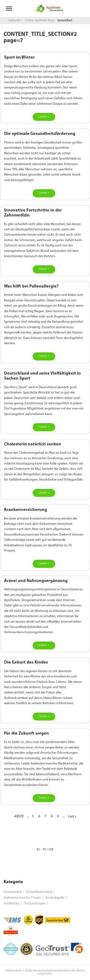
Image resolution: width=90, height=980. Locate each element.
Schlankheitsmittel (39, 892)
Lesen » (44, 117)
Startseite (14, 20)
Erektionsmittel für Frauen (22, 898)
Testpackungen (35, 904)
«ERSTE (19, 817)
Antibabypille (55, 898)
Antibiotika (12, 904)
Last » (72, 817)
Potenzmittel (13, 892)
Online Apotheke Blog (39, 20)
